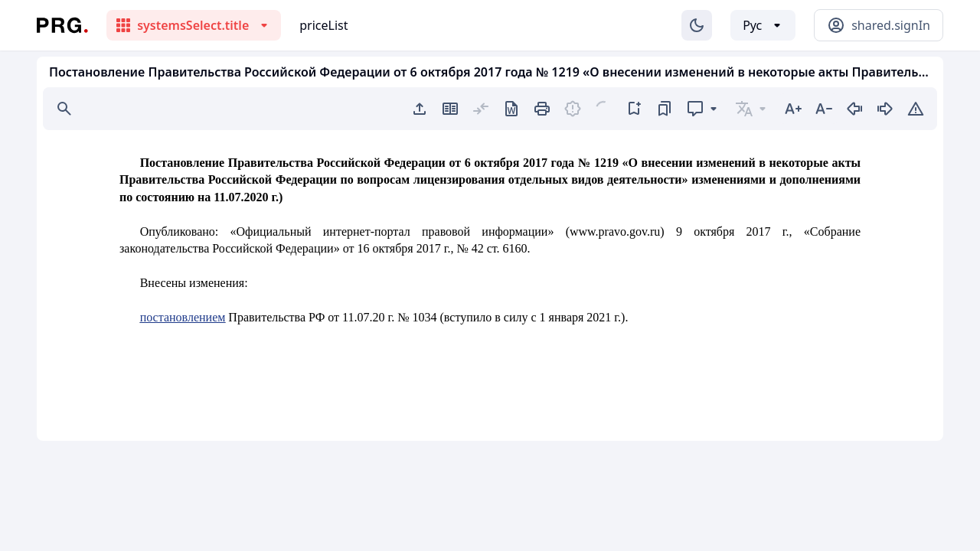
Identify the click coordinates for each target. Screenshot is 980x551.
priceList (323, 25)
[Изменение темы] (697, 25)
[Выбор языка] (763, 25)
